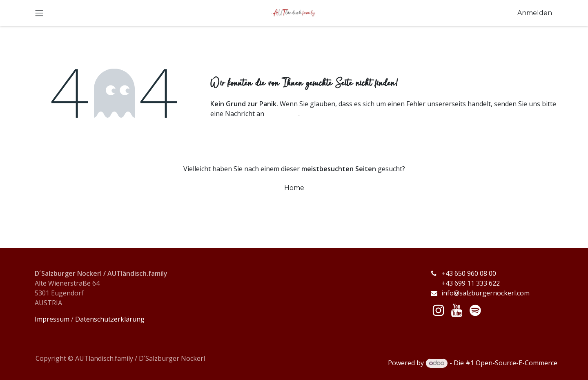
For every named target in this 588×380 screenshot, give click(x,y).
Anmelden (535, 13)
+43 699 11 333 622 (465, 283)
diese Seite (282, 114)
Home (294, 188)
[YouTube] (457, 311)
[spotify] (475, 311)
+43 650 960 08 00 (470, 273)
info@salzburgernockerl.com (486, 293)
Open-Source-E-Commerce (517, 363)
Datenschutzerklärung (110, 319)
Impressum (52, 319)
